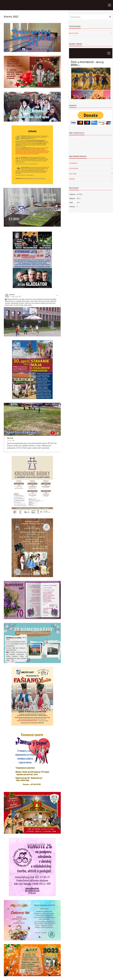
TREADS (72, 179)
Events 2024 (74, 33)
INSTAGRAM (74, 168)
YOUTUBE (73, 174)
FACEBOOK (73, 163)
